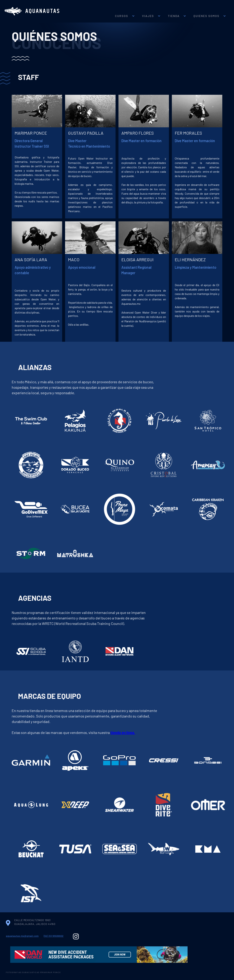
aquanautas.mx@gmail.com (22, 936)
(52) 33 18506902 (54, 936)
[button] (125, 11)
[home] (32, 11)
